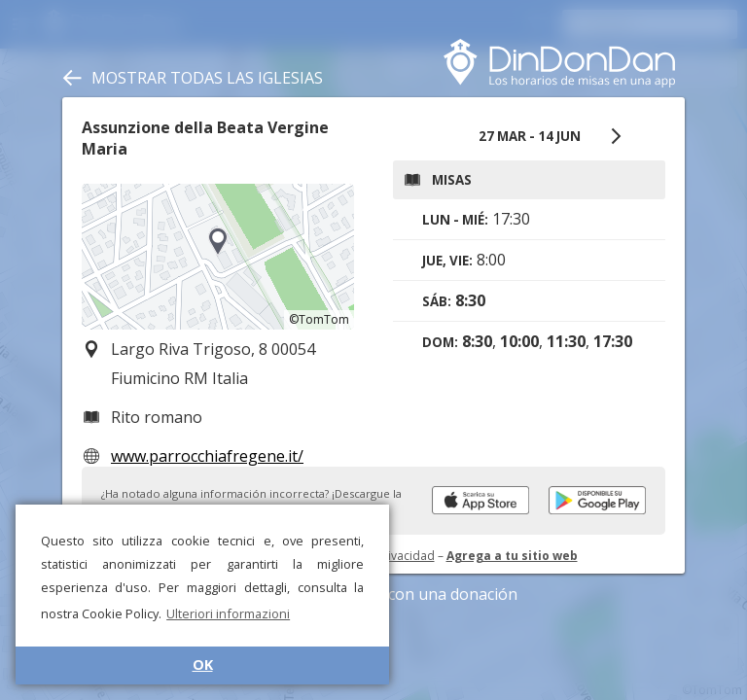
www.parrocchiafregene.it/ (207, 456)
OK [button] (203, 665)
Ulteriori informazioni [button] (228, 613)
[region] (218, 257)
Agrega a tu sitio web (512, 556)
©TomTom (319, 319)
